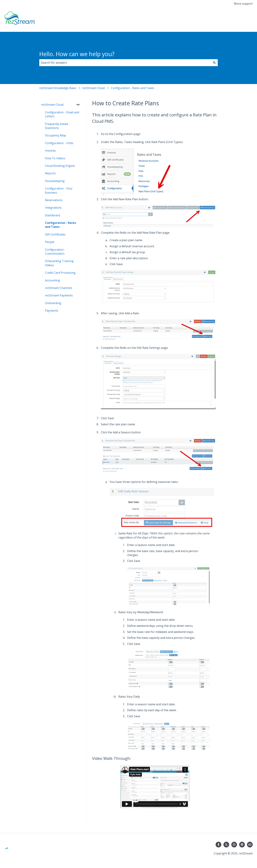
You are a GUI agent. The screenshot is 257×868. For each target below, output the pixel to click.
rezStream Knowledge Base (58, 88)
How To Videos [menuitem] (55, 158)
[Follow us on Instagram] (234, 845)
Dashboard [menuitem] (52, 215)
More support (243, 4)
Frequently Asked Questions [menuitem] (56, 126)
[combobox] (125, 63)
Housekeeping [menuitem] (55, 181)
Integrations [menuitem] (53, 208)
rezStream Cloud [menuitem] (52, 105)
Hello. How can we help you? (77, 54)
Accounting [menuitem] (52, 280)
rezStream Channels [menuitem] (59, 288)
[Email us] (250, 845)
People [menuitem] (50, 242)
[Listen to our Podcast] (242, 845)
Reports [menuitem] (50, 173)
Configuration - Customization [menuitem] (55, 252)
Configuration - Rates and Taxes (133, 88)
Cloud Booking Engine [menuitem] (60, 166)
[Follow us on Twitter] (226, 845)
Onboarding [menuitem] (53, 303)
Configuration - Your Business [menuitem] (59, 190)
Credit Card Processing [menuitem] (60, 273)
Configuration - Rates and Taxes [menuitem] (61, 225)
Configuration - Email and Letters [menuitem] (62, 114)
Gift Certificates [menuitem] (55, 234)
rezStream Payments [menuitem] (59, 295)
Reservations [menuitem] (54, 200)
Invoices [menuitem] (50, 151)
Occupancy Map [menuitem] (56, 135)
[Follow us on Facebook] (218, 845)
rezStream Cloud (93, 88)
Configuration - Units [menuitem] (59, 143)
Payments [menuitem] (52, 311)
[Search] (214, 63)
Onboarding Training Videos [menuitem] (59, 263)
